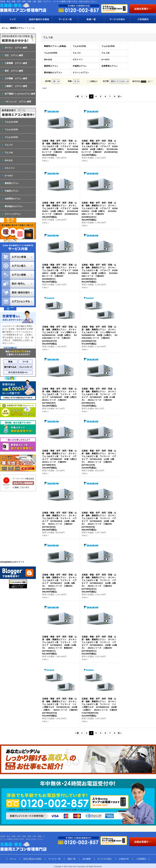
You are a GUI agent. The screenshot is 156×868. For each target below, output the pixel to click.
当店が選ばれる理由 (39, 19)
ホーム (13, 859)
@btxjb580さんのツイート (12, 562)
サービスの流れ (117, 19)
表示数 (48, 81)
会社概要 (87, 859)
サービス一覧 (65, 19)
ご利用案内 (143, 19)
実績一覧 (91, 19)
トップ (13, 19)
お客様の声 (124, 859)
